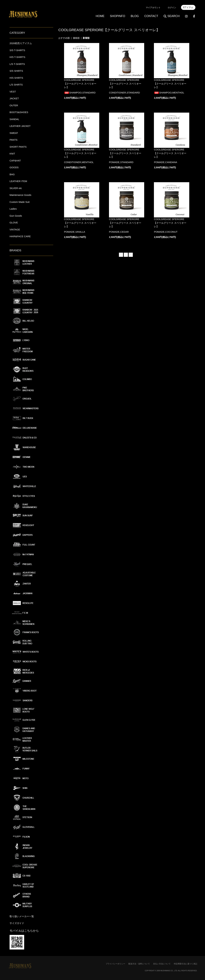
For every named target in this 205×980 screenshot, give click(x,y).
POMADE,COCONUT (166, 232)
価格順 (76, 38)
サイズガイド (17, 923)
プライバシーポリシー (115, 964)
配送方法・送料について (139, 964)
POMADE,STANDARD (121, 162)
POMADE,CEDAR (119, 232)
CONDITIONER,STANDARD (124, 93)
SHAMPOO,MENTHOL (169, 93)
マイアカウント (153, 8)
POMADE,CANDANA (166, 162)
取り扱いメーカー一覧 (22, 916)
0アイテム (188, 7)
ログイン (172, 8)
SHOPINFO (118, 16)
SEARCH (172, 16)
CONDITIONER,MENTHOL (79, 162)
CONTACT (151, 16)
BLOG (135, 16)
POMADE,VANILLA (75, 232)
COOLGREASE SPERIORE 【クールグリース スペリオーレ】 (80, 84)
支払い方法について (162, 964)
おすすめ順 (64, 38)
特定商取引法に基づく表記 (186, 964)
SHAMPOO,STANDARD (80, 93)
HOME (100, 16)
